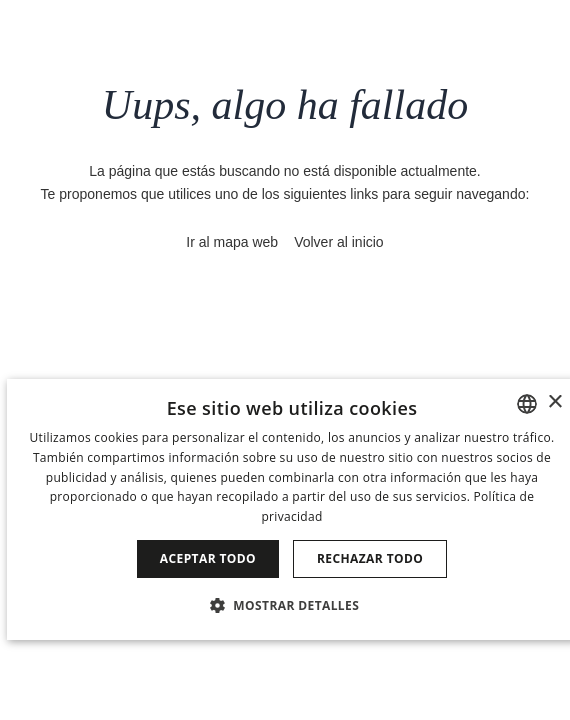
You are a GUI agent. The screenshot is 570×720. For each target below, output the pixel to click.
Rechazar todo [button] (370, 558)
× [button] (554, 402)
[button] (292, 604)
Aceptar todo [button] (208, 558)
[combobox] (527, 404)
